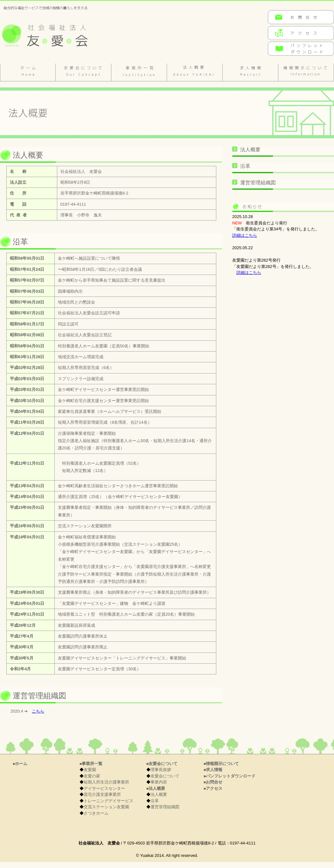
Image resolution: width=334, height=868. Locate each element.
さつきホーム (96, 813)
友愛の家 (92, 776)
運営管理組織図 (258, 183)
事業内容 (159, 782)
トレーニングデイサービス (108, 801)
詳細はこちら (245, 235)
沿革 (245, 166)
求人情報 (250, 72)
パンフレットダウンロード (231, 776)
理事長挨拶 (161, 770)
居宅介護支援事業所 (102, 794)
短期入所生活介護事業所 (106, 782)
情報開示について (306, 72)
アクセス (214, 788)
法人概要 (195, 72)
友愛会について (83, 72)
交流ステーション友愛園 (106, 807)
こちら (38, 711)
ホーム (28, 72)
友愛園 (90, 770)
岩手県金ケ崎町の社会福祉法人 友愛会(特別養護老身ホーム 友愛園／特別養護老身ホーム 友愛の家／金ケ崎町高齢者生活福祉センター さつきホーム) (56, 32)
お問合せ (214, 782)
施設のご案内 (139, 72)
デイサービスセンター (104, 788)
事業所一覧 (92, 764)
